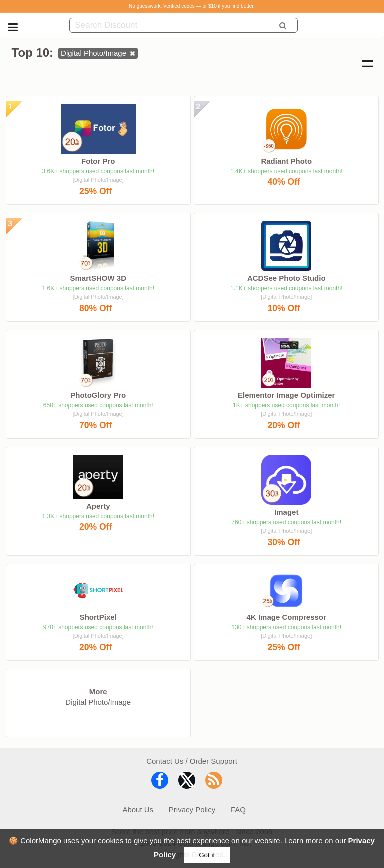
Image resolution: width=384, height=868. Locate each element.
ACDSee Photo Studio (287, 278)
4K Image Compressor (287, 617)
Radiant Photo (286, 161)
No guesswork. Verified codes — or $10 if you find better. (192, 6)
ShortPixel (98, 617)
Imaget (286, 512)
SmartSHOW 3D (98, 278)
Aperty (98, 506)
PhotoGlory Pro (98, 395)
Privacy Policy (192, 810)
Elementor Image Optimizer (286, 395)
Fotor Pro (98, 161)
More (98, 692)
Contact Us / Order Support (192, 761)
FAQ (238, 810)
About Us (138, 810)
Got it (207, 855)
